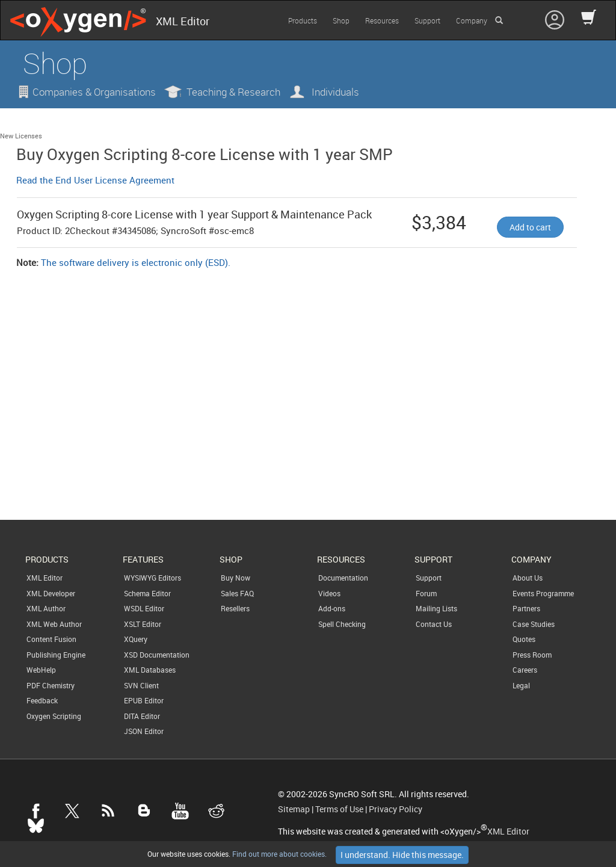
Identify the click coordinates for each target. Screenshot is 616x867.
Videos (329, 593)
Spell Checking (342, 624)
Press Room (532, 655)
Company (472, 20)
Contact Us (434, 624)
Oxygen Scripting (54, 716)
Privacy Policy (396, 809)
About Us (528, 578)
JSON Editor (144, 731)
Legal (521, 685)
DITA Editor (142, 716)
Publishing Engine (56, 655)
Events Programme (543, 593)
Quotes (524, 639)
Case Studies (534, 624)
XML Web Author (54, 624)
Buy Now (236, 578)
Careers (525, 670)
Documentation (343, 578)
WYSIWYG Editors (152, 578)
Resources (382, 20)
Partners (526, 608)
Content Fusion (51, 639)
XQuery (136, 639)
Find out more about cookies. (279, 854)
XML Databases (150, 670)
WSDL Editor (144, 608)
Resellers (235, 608)
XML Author (46, 608)
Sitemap (294, 809)
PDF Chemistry (51, 685)
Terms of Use (339, 809)
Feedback (42, 700)
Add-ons (332, 608)
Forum (426, 593)
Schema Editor (147, 593)
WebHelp (41, 670)
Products (303, 20)
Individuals (335, 92)
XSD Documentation (157, 655)
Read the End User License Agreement (95, 180)
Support (427, 20)
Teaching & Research (233, 92)
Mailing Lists (436, 608)
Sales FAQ (237, 593)
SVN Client (141, 685)
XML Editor (45, 578)
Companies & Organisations (94, 92)
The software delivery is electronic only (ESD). (136, 262)
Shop (341, 20)
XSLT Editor (143, 624)
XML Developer (51, 593)
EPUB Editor (144, 700)
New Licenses (21, 136)
